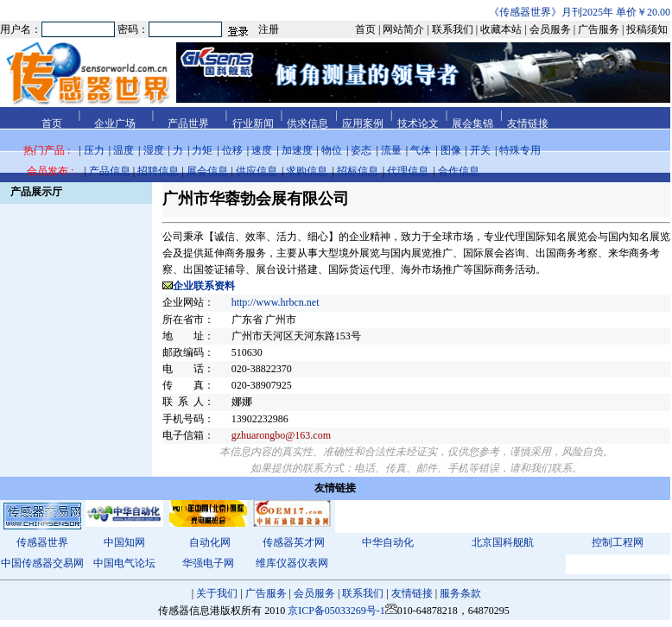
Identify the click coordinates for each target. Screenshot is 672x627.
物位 (332, 150)
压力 (94, 150)
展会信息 (207, 171)
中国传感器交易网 (42, 563)
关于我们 (217, 593)
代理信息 (408, 171)
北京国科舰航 (503, 542)
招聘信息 (158, 171)
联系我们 (363, 593)
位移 (232, 150)
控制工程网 (618, 542)
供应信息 (257, 171)
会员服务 (314, 593)
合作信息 (459, 171)
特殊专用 (520, 150)
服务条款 (460, 593)
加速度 (297, 150)
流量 (391, 150)
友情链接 (412, 593)
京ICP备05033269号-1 (336, 611)
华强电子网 (208, 563)
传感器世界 (42, 542)
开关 (480, 150)
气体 (421, 150)
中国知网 (124, 542)
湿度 (154, 150)
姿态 (361, 150)
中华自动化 (388, 542)
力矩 (202, 150)
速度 (262, 150)
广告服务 (266, 593)
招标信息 (358, 171)
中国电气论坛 (124, 563)
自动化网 (210, 542)
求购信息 (307, 171)
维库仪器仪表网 (292, 563)
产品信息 (110, 171)
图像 (451, 150)
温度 (124, 150)
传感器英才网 (294, 542)
